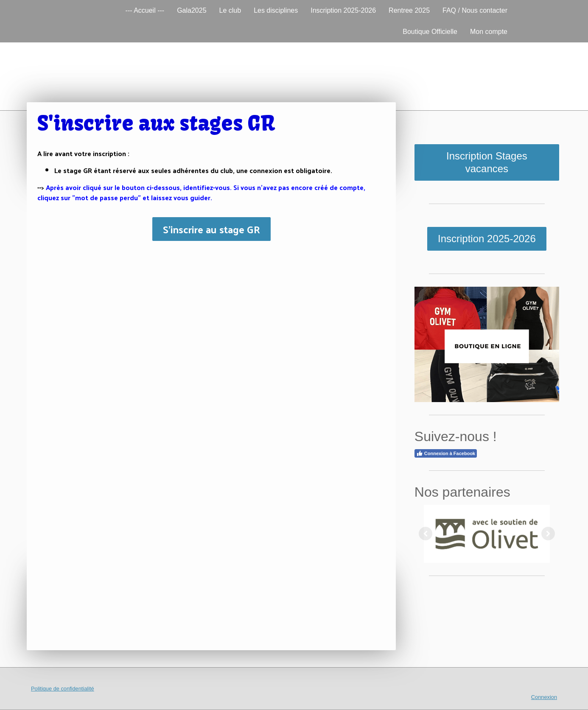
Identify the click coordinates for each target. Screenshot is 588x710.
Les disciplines (276, 10)
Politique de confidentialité (63, 689)
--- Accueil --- (145, 10)
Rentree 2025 (409, 10)
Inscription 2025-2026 (343, 10)
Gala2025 (192, 10)
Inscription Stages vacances (487, 162)
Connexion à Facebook (446, 453)
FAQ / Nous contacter (475, 10)
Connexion (544, 697)
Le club (230, 10)
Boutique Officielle (430, 32)
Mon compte (489, 32)
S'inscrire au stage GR (211, 229)
